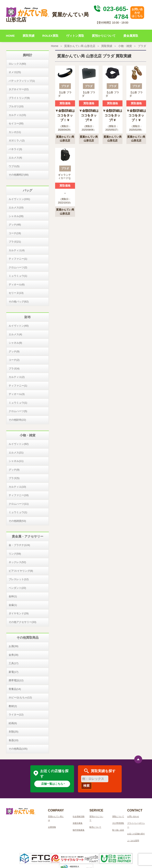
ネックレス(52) (17, 562)
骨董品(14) (15, 689)
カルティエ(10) (17, 487)
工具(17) (13, 663)
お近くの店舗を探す (136, 834)
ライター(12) (16, 715)
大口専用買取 (118, 823)
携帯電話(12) (16, 680)
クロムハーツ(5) (18, 411)
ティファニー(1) (18, 259)
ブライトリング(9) (19, 98)
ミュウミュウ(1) (18, 276)
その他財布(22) (17, 420)
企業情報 (52, 827)
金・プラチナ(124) (19, 545)
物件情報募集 (79, 830)
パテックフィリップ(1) (22, 81)
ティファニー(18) (19, 495)
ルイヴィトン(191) (19, 199)
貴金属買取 (131, 36)
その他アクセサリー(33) (22, 622)
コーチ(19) (15, 233)
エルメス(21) (16, 453)
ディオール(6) (17, 284)
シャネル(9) (15, 343)
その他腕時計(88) (19, 175)
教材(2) (13, 706)
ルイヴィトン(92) (19, 444)
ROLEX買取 (50, 36)
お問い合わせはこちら (137, 13)
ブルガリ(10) (16, 106)
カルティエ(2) (17, 377)
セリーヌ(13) (16, 293)
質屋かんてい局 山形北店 (80, 46)
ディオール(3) (17, 394)
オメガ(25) (15, 72)
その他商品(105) (18, 749)
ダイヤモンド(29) (19, 613)
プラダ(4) (14, 369)
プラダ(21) (15, 242)
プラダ (142, 46)
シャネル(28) (16, 216)
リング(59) (15, 554)
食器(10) (13, 740)
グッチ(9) (14, 351)
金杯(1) (13, 596)
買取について (118, 816)
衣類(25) (13, 732)
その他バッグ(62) (19, 302)
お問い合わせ (133, 816)
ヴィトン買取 (75, 36)
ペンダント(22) (17, 588)
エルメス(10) (16, 207)
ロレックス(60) (17, 64)
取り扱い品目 (118, 830)
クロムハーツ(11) (19, 504)
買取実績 (29, 36)
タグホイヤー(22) (19, 89)
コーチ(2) (14, 360)
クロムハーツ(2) (18, 267)
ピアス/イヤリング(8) (21, 571)
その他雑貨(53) (17, 521)
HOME (10, 36)
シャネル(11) (16, 461)
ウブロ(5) (14, 166)
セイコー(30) (16, 123)
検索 (86, 786)
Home (55, 46)
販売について (95, 827)
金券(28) (13, 655)
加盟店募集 (78, 823)
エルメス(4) (15, 158)
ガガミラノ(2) (17, 141)
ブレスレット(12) (19, 579)
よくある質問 (133, 841)
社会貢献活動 (79, 816)
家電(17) (13, 672)
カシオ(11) (15, 132)
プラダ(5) (14, 478)
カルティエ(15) (17, 115)
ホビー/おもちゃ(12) (20, 697)
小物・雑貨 (125, 46)
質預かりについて (104, 36)
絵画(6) (13, 723)
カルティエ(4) (17, 250)
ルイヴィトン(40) (19, 326)
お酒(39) (13, 646)
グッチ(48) (15, 225)
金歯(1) (13, 605)
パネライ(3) (15, 149)
